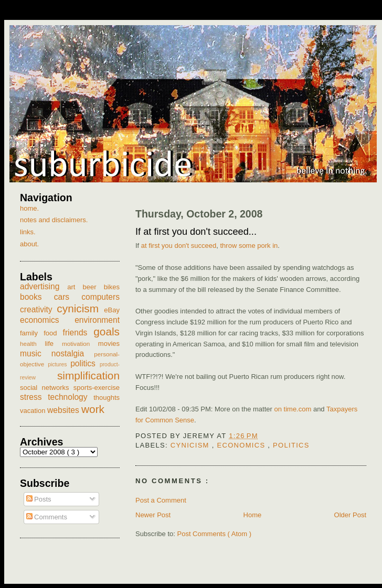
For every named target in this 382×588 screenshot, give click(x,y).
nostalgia (73, 353)
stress (34, 397)
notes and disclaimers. (54, 220)
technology (71, 397)
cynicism (191, 445)
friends (78, 333)
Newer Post (153, 515)
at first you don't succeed (179, 246)
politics (291, 445)
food (53, 333)
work (93, 409)
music (36, 353)
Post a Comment (161, 500)
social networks (47, 388)
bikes (112, 287)
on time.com (293, 409)
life (53, 344)
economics (242, 445)
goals (107, 331)
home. (29, 208)
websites (64, 410)
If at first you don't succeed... (196, 232)
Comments (47, 517)
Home (253, 515)
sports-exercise (97, 388)
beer (93, 287)
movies (109, 344)
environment (97, 320)
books (37, 297)
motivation (80, 344)
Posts (39, 499)
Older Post (350, 515)
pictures (59, 364)
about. (29, 244)
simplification (88, 375)
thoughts (107, 398)
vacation (34, 411)
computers (100, 297)
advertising (44, 286)
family (32, 333)
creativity (38, 309)
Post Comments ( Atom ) (215, 534)
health (32, 344)
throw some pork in (249, 246)
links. (28, 232)
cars (68, 297)
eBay (112, 310)
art (75, 287)
